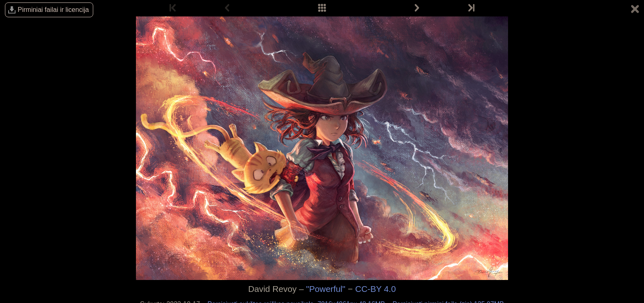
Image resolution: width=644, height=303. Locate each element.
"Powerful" (326, 289)
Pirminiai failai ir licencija (53, 10)
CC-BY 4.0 (376, 289)
